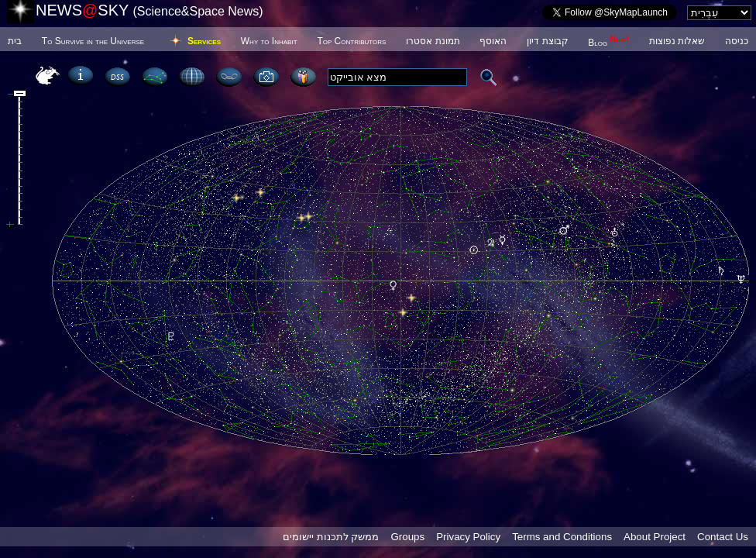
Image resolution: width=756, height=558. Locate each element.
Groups (407, 537)
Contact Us (723, 537)
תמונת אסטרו (433, 41)
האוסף (493, 41)
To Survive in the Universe (93, 41)
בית (15, 41)
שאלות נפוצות (677, 41)
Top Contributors (351, 41)
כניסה (737, 41)
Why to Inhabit (269, 41)
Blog (608, 43)
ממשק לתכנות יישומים (331, 537)
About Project (655, 537)
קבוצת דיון (547, 41)
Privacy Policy (468, 537)
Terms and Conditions (562, 537)
